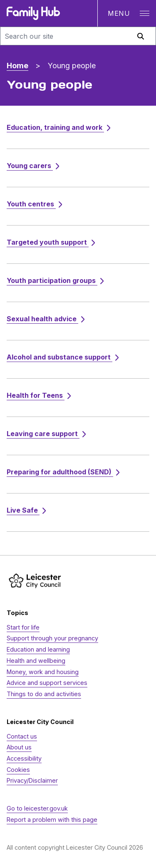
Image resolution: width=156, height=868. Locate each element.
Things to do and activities (44, 694)
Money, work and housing (43, 672)
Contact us (22, 736)
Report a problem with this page (52, 820)
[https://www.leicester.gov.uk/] (35, 581)
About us (19, 747)
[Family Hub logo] (33, 13)
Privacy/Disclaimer (32, 780)
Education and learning (38, 649)
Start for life (23, 627)
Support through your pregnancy (52, 638)
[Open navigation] (127, 13)
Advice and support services (47, 683)
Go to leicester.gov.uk (37, 808)
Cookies (18, 770)
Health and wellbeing (36, 661)
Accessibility (24, 758)
